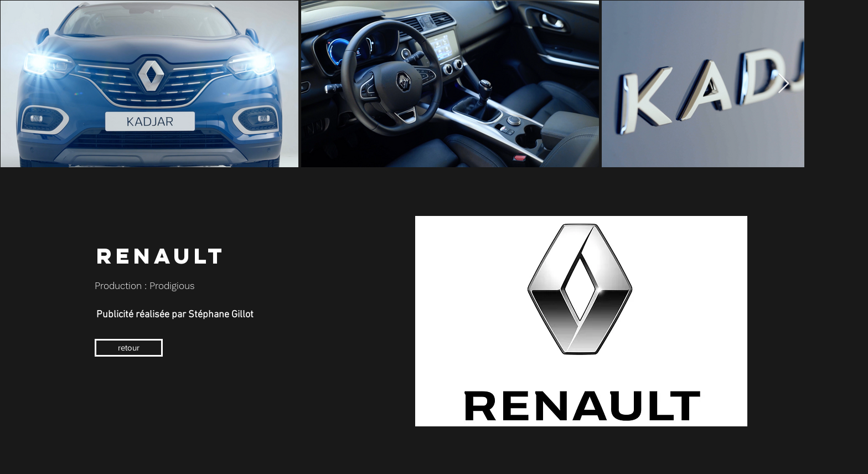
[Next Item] (784, 84)
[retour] (129, 348)
